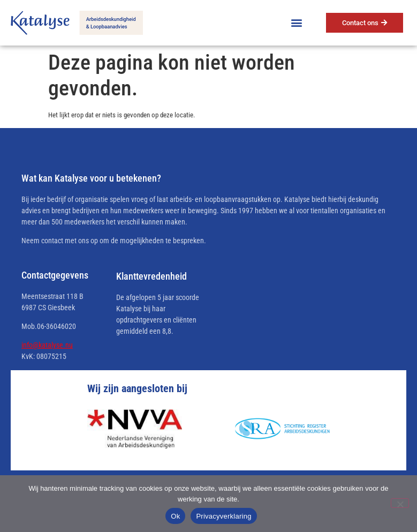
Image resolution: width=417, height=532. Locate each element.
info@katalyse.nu (47, 345)
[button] (297, 23)
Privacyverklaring (223, 516)
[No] (400, 503)
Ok (175, 516)
